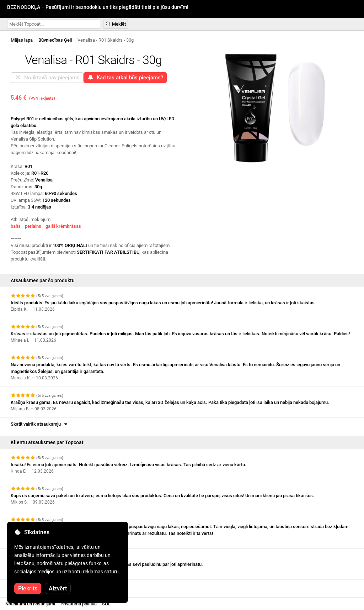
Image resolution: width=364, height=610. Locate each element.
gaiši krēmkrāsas (63, 226)
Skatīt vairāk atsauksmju (40, 424)
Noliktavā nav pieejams (47, 78)
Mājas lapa (22, 40)
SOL (106, 604)
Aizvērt (58, 588)
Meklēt (116, 24)
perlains (33, 226)
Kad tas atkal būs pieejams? (125, 78)
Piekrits (28, 588)
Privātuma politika (79, 604)
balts (16, 226)
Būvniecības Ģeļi (55, 40)
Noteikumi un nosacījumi (30, 604)
